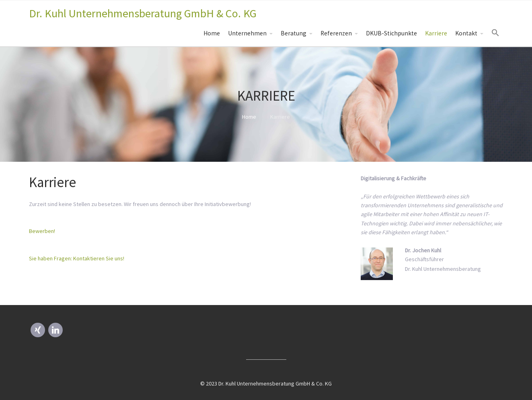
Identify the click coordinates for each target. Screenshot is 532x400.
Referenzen (336, 33)
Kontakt (466, 33)
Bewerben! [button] (42, 231)
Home (212, 33)
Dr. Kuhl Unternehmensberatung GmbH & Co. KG (143, 13)
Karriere (436, 33)
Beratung (294, 33)
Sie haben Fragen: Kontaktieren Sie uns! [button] (77, 258)
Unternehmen (247, 33)
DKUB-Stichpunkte (391, 33)
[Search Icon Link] (495, 33)
